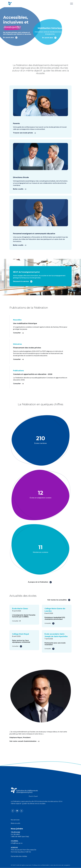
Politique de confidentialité (41, 865)
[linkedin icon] (21, 811)
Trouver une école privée (24, 133)
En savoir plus (10, 37)
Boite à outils (15, 823)
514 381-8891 (15, 834)
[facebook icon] (13, 811)
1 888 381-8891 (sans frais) (20, 837)
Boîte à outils (20, 189)
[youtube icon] (17, 811)
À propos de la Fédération (40, 582)
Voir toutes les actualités (59, 600)
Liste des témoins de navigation (60, 865)
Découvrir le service (23, 281)
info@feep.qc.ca (17, 843)
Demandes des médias (19, 856)
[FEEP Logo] (10, 4)
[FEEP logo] (24, 792)
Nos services (15, 820)
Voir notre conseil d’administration (24, 741)
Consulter (18, 333)
